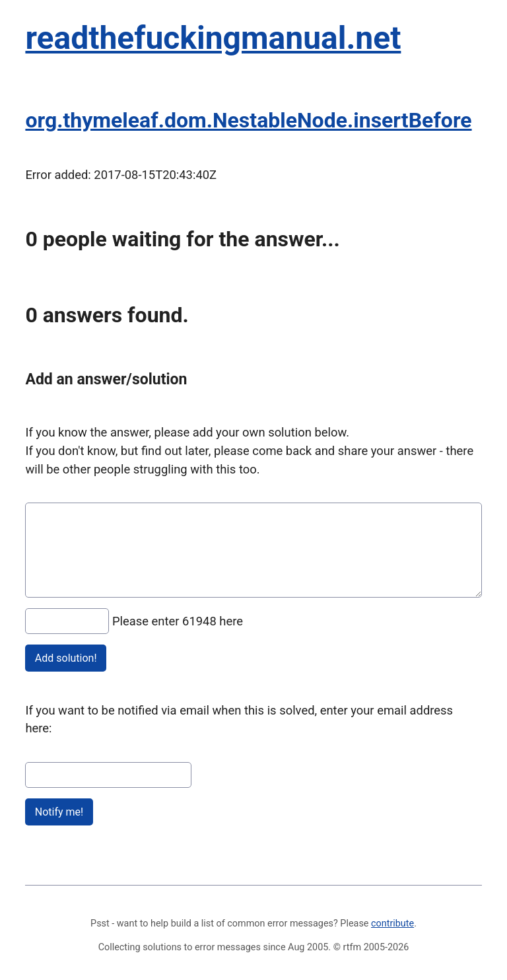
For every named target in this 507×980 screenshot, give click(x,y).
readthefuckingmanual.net (213, 38)
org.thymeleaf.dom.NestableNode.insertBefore (248, 120)
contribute (392, 924)
